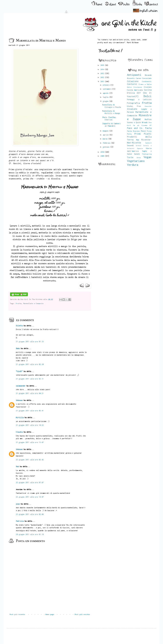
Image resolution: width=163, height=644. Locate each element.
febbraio (107, 143)
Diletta (19, 326)
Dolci (148, 96)
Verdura (133, 165)
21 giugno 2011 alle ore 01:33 (30, 341)
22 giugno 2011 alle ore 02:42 (30, 460)
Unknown (19, 400)
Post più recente (17, 614)
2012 (103, 77)
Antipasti (134, 75)
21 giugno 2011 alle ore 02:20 (30, 364)
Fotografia (133, 103)
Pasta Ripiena (133, 131)
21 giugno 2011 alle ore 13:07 (30, 442)
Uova (139, 157)
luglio (106, 97)
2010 (103, 152)
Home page (50, 614)
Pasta (148, 128)
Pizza (149, 131)
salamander (21, 386)
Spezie (140, 148)
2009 (103, 156)
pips (18, 504)
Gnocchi (148, 106)
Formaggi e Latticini (139, 99)
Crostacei (138, 87)
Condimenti (147, 81)
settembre (108, 89)
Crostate (148, 87)
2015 (103, 65)
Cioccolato (147, 78)
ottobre (107, 85)
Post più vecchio (82, 614)
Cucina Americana (135, 90)
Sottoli (139, 146)
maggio (106, 131)
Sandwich (148, 143)
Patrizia (20, 521)
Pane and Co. (135, 128)
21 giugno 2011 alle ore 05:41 (30, 411)
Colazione (133, 81)
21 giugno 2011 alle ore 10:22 (30, 425)
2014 (103, 69)
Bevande (148, 75)
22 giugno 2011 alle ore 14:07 (30, 497)
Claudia (19, 432)
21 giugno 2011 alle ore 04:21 (30, 393)
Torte (130, 157)
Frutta (19, 303)
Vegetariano (136, 161)
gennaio (107, 147)
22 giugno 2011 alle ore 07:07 (30, 482)
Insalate (132, 109)
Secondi (130, 145)
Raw (138, 140)
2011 (103, 81)
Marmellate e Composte (33, 303)
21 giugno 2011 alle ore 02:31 (30, 379)
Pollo (129, 134)
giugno (106, 101)
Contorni (132, 84)
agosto (106, 93)
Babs (18, 348)
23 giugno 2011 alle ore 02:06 (30, 514)
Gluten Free (134, 106)
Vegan (148, 157)
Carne (138, 78)
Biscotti (131, 78)
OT (151, 125)
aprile (106, 135)
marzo (106, 139)
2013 (103, 73)
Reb (17, 466)
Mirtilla (20, 417)
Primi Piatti (143, 134)
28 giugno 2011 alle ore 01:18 (30, 534)
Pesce (143, 131)
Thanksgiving (147, 154)
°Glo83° (19, 371)
